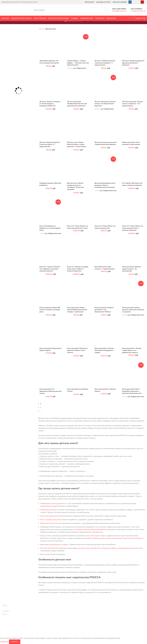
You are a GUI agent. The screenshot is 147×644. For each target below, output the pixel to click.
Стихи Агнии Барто (92, 536)
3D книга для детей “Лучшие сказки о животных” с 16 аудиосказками (132, 104)
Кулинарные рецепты (80, 619)
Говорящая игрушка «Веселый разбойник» (91, 529)
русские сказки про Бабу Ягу (89, 548)
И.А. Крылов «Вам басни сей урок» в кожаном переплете (132, 184)
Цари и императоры (104, 621)
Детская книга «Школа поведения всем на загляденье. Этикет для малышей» (75, 186)
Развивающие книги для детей (52, 504)
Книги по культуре (79, 622)
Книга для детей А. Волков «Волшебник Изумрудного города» (104, 350)
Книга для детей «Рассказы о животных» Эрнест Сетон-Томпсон (77, 350)
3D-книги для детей (48, 548)
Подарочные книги (79, 604)
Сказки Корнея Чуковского (133, 538)
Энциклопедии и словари (106, 625)
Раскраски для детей (48, 510)
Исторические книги (104, 604)
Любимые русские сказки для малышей (107, 538)
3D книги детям (51, 615)
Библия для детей (47, 523)
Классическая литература (82, 611)
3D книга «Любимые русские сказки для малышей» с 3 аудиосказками (105, 63)
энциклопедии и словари (59, 544)
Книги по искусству (104, 614)
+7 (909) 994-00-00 (18, 611)
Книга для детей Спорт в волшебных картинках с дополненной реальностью (132, 391)
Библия (100, 617)
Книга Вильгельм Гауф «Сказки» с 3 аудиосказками (105, 268)
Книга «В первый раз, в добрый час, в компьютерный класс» (50, 228)
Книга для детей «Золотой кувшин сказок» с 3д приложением (132, 269)
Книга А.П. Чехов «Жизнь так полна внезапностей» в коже (77, 227)
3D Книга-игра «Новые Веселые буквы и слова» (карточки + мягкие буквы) (77, 144)
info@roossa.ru (14, 614)
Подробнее (4, 642)
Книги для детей (52, 604)
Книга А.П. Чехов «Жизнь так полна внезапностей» (105, 227)
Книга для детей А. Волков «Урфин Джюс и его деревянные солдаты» (132, 350)
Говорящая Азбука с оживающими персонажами (120, 548)
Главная (41, 29)
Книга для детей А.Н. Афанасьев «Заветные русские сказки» (50, 391)
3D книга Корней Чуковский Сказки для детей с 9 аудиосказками (50, 144)
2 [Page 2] (41, 407)
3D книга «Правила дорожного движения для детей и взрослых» (133, 63)
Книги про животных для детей (52, 516)
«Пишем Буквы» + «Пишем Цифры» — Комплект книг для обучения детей (78, 63)
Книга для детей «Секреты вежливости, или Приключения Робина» (104, 310)
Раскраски (49, 625)
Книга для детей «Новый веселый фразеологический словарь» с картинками (77, 310)
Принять (15, 642)
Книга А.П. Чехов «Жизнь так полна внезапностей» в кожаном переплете (133, 228)
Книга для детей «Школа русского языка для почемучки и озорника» (133, 310)
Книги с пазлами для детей (50, 520)
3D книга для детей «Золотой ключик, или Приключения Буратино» (105, 104)
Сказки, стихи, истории (54, 611)
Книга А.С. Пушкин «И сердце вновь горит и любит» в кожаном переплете (78, 269)
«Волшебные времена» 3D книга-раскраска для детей (49, 62)
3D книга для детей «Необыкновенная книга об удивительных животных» (77, 104)
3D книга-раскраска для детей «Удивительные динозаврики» (106, 143)
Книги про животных (53, 608)
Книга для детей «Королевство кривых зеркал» (50, 349)
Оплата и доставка (131, 608)
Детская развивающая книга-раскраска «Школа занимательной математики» (105, 185)
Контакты (127, 611)
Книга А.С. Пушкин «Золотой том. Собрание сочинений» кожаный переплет (50, 269)
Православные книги (80, 615)
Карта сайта (128, 615)
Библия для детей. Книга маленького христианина (131, 143)
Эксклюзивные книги (80, 608)
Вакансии (127, 604)
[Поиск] (70, 10)
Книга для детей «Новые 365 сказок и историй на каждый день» (50, 310)
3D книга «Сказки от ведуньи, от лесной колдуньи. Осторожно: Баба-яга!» (50, 104)
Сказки (43, 536)
